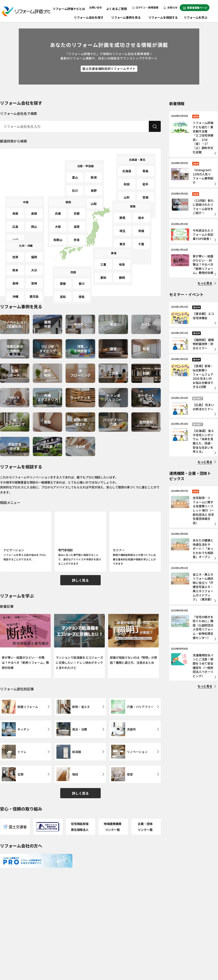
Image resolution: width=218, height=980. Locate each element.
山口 (15, 227)
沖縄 (15, 278)
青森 (145, 168)
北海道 (127, 168)
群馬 (122, 214)
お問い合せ (98, 7)
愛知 (103, 269)
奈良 (77, 227)
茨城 (141, 223)
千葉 (141, 231)
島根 (34, 210)
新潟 (94, 174)
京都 (77, 210)
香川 (82, 280)
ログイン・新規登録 (145, 7)
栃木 (141, 214)
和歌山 (58, 227)
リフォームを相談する (164, 17)
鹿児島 (34, 278)
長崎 (15, 270)
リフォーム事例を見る (126, 17)
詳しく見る (80, 577)
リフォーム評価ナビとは (74, 7)
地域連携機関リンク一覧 (113, 807)
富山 (75, 174)
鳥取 (15, 210)
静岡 (122, 269)
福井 (75, 191)
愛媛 (63, 280)
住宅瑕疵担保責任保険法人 (81, 807)
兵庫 (58, 210)
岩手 (145, 176)
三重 (103, 261)
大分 (34, 262)
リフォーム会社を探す (89, 17)
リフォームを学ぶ (198, 17)
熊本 (15, 262)
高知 (63, 288)
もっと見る (205, 283)
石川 (75, 182)
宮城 (145, 184)
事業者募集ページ (195, 8)
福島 (127, 192)
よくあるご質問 (118, 7)
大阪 (58, 218)
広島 (15, 218)
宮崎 (34, 270)
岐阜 (122, 261)
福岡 (34, 254)
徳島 (82, 288)
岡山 (34, 218)
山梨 (94, 191)
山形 (127, 184)
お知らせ (171, 7)
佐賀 (15, 254)
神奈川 (123, 239)
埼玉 (122, 223)
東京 (122, 231)
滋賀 (77, 218)
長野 (94, 182)
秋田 (127, 176)
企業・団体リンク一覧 (146, 807)
